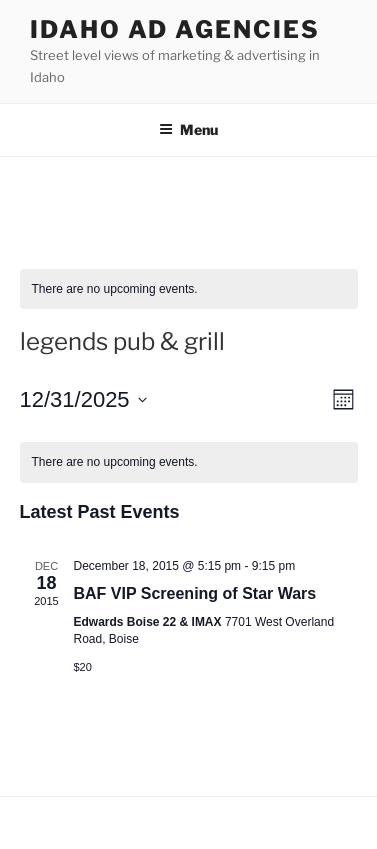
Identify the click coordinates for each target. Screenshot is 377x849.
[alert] (189, 289)
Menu (188, 129)
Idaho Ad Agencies (175, 29)
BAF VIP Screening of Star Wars (195, 593)
